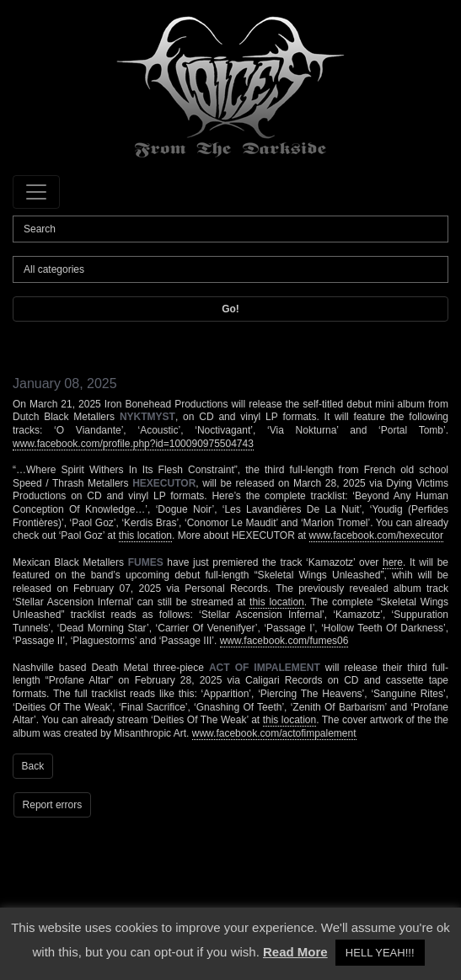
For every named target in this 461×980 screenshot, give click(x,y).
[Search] (230, 229)
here (393, 562)
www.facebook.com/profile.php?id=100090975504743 (133, 444)
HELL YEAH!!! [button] (380, 953)
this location (145, 535)
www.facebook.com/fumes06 (284, 641)
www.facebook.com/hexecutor (376, 535)
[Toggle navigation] (36, 192)
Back (33, 766)
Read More (295, 952)
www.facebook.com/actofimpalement (274, 733)
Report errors (53, 805)
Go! (230, 309)
